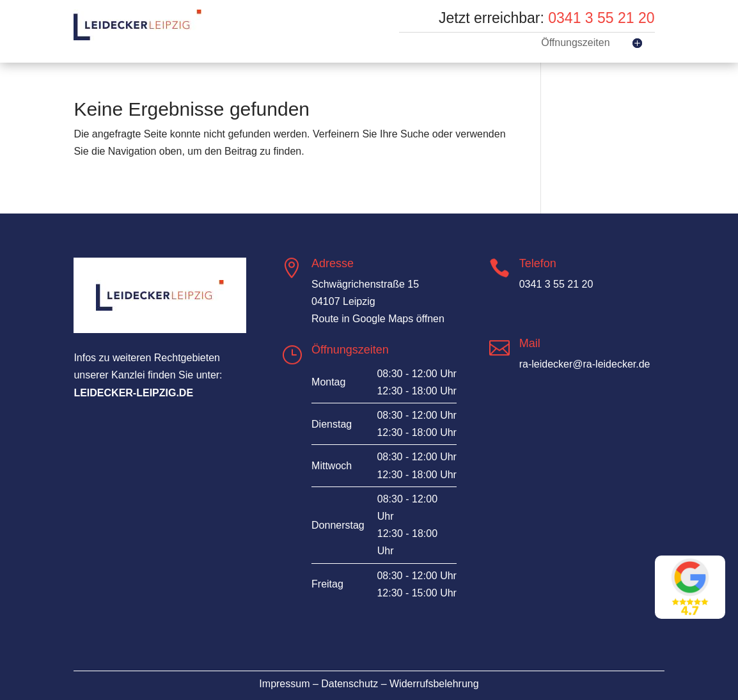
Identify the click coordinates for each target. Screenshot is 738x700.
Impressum (284, 684)
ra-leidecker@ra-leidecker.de (585, 364)
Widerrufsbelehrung (434, 684)
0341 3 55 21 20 (601, 18)
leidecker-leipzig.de (133, 393)
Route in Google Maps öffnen (378, 319)
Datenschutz (349, 684)
